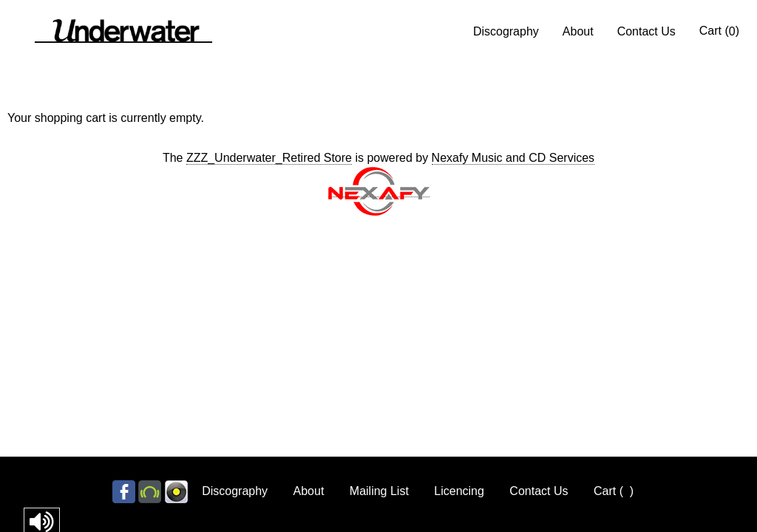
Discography (506, 31)
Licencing (459, 491)
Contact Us (646, 31)
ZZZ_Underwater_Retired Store (269, 158)
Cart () (719, 31)
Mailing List (379, 491)
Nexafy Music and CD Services (513, 158)
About (578, 31)
